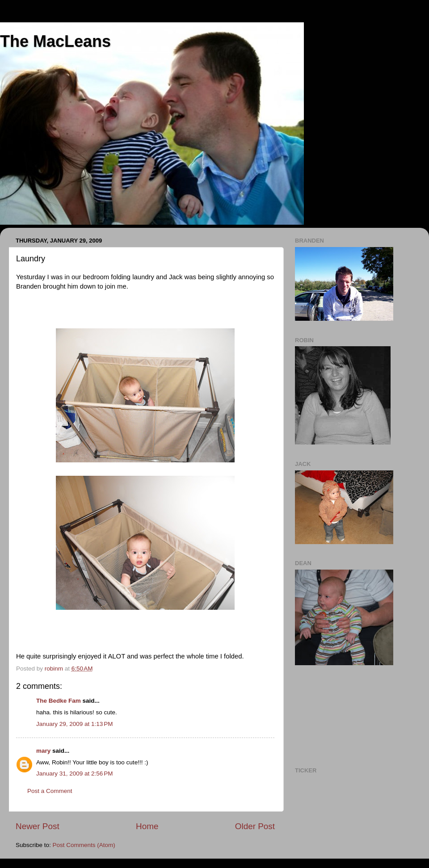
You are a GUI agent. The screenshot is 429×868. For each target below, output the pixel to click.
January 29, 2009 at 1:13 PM (75, 724)
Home (147, 826)
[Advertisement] (335, 715)
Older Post (255, 826)
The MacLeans (55, 41)
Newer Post (38, 826)
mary (43, 751)
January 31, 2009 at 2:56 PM (75, 774)
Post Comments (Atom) (84, 845)
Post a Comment (50, 791)
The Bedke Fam (59, 701)
